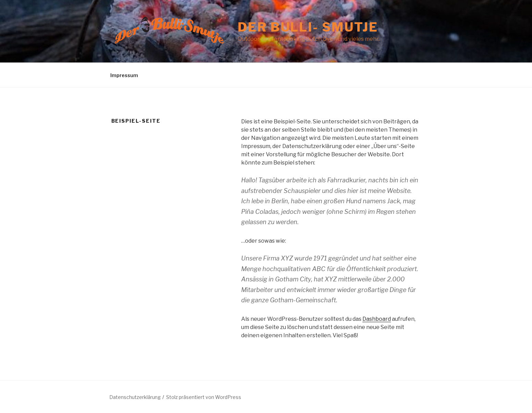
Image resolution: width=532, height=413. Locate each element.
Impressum (124, 75)
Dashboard (377, 319)
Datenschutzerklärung (135, 397)
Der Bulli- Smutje (308, 27)
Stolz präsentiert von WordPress (204, 397)
